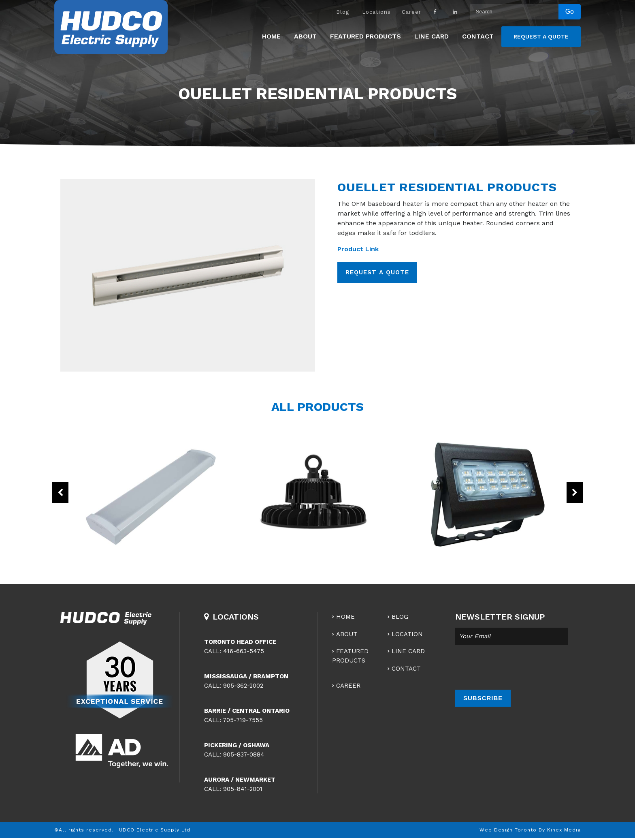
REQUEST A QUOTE (377, 272)
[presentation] (517, 667)
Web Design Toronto (508, 830)
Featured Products (365, 36)
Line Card (432, 36)
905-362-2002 (243, 686)
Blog (343, 12)
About (305, 36)
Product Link (358, 249)
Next (575, 493)
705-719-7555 (243, 720)
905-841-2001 (243, 789)
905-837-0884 (244, 755)
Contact (478, 36)
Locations (376, 12)
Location (407, 634)
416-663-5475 (244, 651)
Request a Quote (541, 36)
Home (271, 36)
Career (411, 12)
